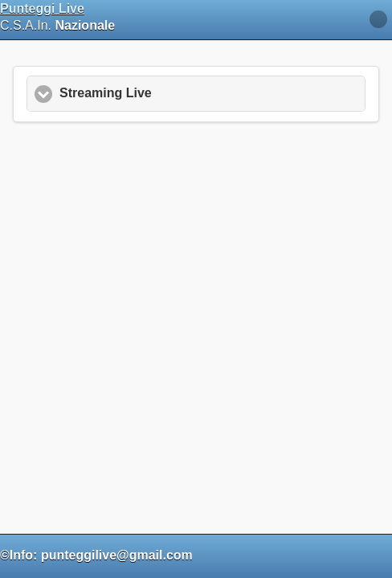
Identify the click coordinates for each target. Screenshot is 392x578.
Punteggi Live (42, 8)
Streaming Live (102, 88)
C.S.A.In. (58, 17)
